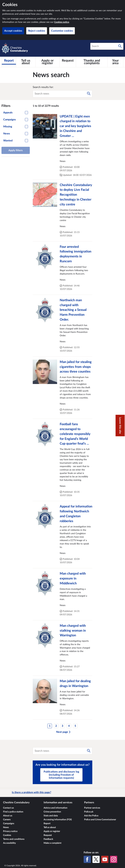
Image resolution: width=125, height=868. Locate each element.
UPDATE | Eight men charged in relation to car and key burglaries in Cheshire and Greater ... (75, 126)
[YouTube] (105, 859)
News (7, 134)
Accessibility (9, 843)
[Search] (120, 46)
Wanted (8, 141)
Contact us (8, 808)
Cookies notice (62, 22)
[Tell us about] (26, 62)
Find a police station (13, 812)
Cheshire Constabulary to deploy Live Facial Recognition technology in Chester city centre (76, 195)
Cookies (7, 835)
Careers (7, 820)
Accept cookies (13, 31)
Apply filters (16, 150)
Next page (63, 732)
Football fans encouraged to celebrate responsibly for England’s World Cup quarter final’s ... (75, 434)
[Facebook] (87, 859)
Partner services (92, 808)
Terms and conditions (14, 839)
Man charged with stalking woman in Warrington (73, 631)
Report (47, 824)
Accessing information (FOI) (58, 820)
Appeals (8, 113)
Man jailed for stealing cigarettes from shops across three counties (76, 367)
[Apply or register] (48, 62)
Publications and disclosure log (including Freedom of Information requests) (61, 775)
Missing (8, 127)
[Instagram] (114, 859)
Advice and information (56, 808)
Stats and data (51, 816)
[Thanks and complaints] (92, 62)
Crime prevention (52, 812)
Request (48, 835)
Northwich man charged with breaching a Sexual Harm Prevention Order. (73, 310)
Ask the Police (91, 816)
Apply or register (52, 831)
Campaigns (10, 120)
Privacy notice (10, 831)
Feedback (48, 839)
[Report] (9, 61)
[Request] (68, 61)
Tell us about (50, 827)
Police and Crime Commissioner (100, 820)
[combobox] (107, 46)
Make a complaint (52, 843)
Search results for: (43, 87)
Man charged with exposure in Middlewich (73, 579)
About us (8, 816)
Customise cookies (62, 31)
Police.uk (89, 812)
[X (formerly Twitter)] (96, 859)
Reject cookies (37, 31)
